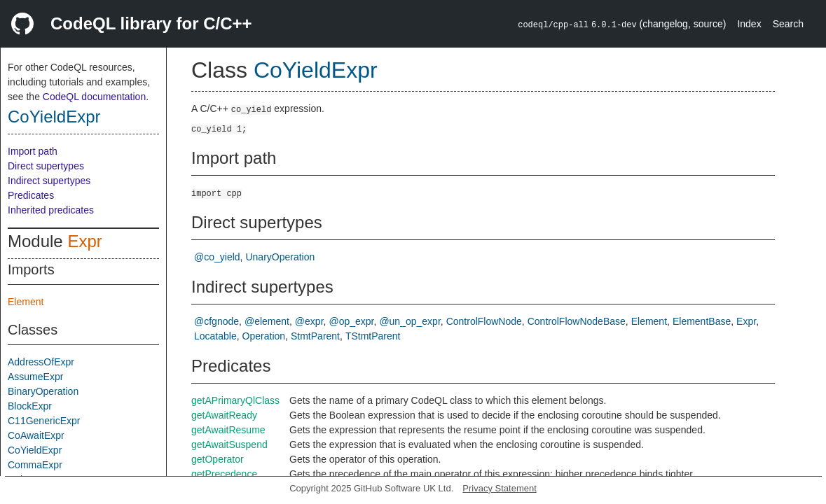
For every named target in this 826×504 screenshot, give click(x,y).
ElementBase (702, 321)
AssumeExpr (35, 377)
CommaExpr (35, 465)
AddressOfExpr (41, 362)
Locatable (215, 336)
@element (267, 321)
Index (749, 24)
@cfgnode (216, 321)
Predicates (31, 195)
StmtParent (315, 336)
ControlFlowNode (484, 321)
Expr (84, 241)
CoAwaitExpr (36, 435)
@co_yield (217, 257)
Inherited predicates (51, 210)
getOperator (218, 459)
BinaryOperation (43, 391)
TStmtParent (373, 336)
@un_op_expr (409, 321)
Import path (33, 151)
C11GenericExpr (44, 421)
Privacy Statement (500, 488)
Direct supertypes (46, 166)
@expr (309, 321)
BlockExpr (30, 406)
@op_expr (351, 321)
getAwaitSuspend (229, 444)
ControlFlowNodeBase (577, 321)
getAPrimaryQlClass (235, 400)
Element (26, 302)
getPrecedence (224, 474)
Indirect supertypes (49, 181)
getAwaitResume (228, 430)
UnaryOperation (280, 257)
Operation (264, 336)
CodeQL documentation (94, 97)
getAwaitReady (224, 415)
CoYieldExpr (54, 117)
